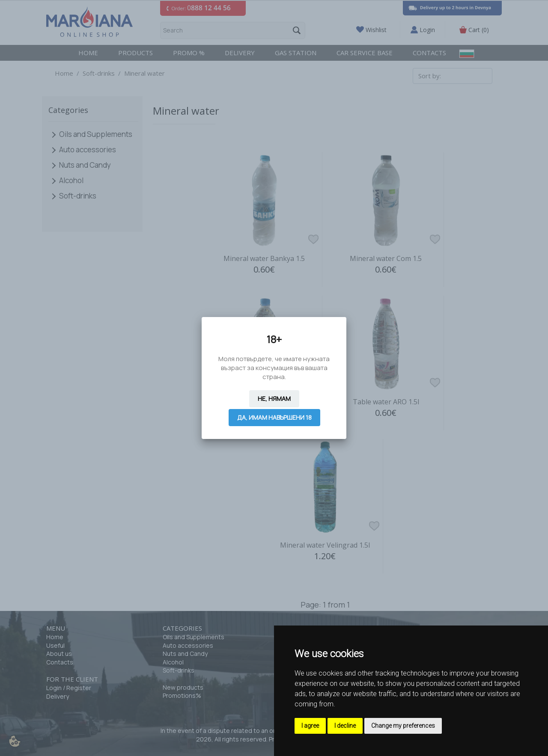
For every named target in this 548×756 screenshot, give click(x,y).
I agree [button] (310, 726)
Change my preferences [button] (403, 726)
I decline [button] (345, 726)
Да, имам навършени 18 (274, 417)
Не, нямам (274, 399)
